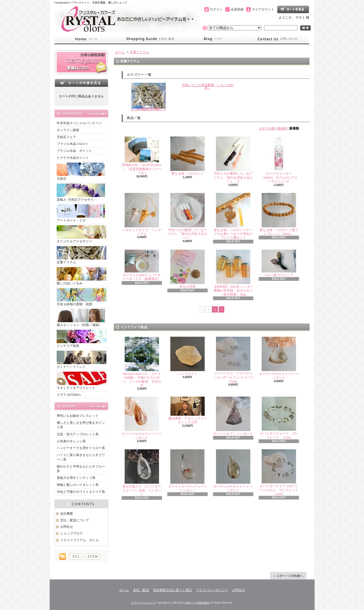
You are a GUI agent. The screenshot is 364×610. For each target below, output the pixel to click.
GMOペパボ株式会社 (197, 603)
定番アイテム (82, 255)
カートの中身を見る (81, 83)
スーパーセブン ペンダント (233, 416)
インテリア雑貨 (82, 339)
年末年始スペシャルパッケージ (79, 123)
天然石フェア (66, 137)
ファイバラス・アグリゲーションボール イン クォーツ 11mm (233, 360)
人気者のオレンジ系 (71, 441)
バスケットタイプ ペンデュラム (142, 214)
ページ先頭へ (288, 576)
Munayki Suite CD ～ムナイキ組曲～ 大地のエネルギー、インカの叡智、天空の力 (142, 362)
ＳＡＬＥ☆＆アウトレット (82, 381)
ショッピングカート (293, 9)
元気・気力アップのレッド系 (78, 434)
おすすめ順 (267, 128)
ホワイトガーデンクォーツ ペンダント (188, 471)
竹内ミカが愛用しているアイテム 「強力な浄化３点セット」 (187, 216)
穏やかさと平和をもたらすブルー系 (81, 469)
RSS (76, 557)
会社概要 (67, 514)
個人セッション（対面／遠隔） (81, 318)
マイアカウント (263, 9)
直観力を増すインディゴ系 (76, 478)
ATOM (93, 557)
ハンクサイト (188, 356)
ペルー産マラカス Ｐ (279, 263)
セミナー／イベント (82, 360)
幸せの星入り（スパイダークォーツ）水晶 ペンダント (142, 473)
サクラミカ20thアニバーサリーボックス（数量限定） (142, 265)
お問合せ (277, 39)
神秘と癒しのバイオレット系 (78, 485)
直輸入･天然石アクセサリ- (81, 193)
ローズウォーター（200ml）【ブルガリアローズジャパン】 (279, 160)
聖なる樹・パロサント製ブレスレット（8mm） (279, 214)
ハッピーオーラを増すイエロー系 (81, 448)
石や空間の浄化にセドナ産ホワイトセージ (149, 97)
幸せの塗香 (188, 269)
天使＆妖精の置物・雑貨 (82, 297)
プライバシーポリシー (212, 590)
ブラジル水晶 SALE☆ (72, 144)
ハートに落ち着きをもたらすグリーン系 (81, 457)
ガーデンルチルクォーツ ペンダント (279, 358)
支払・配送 (141, 590)
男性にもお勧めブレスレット (78, 416)
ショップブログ (214, 39)
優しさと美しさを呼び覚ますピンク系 (81, 425)
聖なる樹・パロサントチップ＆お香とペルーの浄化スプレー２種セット (233, 216)
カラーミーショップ (143, 603)
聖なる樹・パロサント (188, 156)
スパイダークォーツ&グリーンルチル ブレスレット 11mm (280, 473)
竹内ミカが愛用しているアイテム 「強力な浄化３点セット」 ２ (233, 160)
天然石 (81, 172)
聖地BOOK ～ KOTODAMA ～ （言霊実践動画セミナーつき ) (142, 156)
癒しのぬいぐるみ (82, 276)
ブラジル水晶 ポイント (74, 151)
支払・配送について (150, 39)
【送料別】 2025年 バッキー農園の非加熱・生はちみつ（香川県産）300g (233, 273)
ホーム (86, 39)
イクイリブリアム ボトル (80, 540)
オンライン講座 (68, 130)
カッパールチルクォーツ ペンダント (142, 418)
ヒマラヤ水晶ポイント (73, 158)
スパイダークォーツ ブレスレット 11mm (279, 418)
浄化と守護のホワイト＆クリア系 (81, 492)
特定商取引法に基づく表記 (172, 590)
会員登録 (237, 9)
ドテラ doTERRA (69, 395)
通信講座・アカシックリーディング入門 (188, 410)
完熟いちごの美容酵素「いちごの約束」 (208, 86)
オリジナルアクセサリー (82, 234)
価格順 (282, 128)
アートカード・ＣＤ (81, 213)
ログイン (216, 9)
